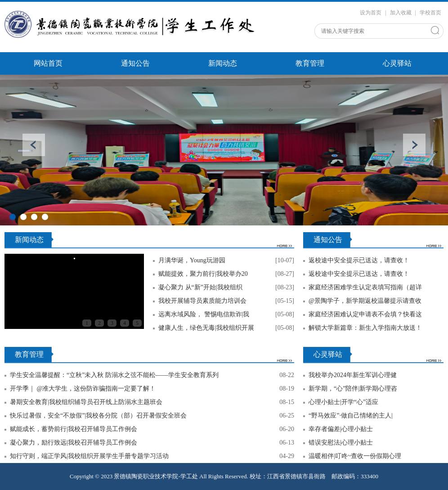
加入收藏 (401, 13)
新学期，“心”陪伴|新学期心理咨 (353, 389)
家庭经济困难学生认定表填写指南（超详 (365, 287)
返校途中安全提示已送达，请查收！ (359, 260)
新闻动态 (223, 63)
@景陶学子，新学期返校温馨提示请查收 (365, 301)
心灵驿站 (397, 63)
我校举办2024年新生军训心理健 (353, 375)
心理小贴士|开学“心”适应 (343, 402)
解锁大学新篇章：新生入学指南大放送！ (365, 328)
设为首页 (371, 13)
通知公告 (135, 63)
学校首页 (430, 13)
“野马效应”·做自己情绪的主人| (351, 416)
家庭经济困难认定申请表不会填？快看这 (365, 314)
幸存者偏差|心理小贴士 (341, 429)
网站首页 (48, 63)
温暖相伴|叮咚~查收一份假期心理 (355, 456)
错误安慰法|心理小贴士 (341, 443)
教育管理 (310, 63)
